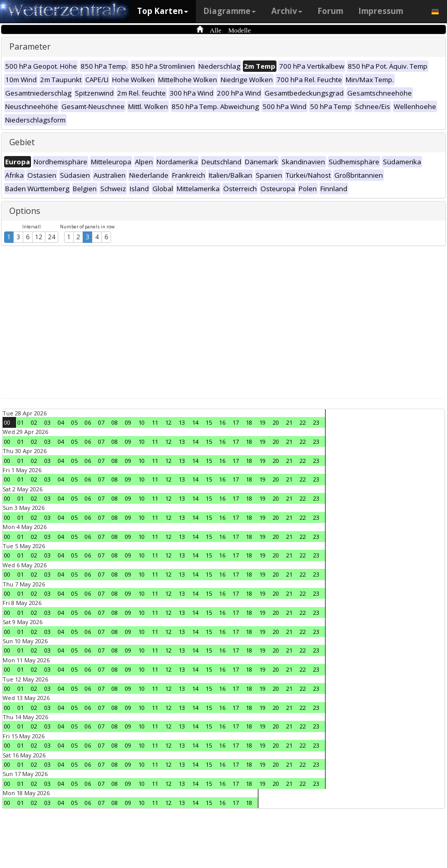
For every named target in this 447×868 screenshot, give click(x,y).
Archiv (287, 11)
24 (52, 237)
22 (303, 422)
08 (115, 422)
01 (21, 422)
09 (128, 422)
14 (195, 422)
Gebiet (22, 142)
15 (209, 422)
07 (101, 422)
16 (222, 422)
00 (7, 422)
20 (276, 422)
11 (155, 422)
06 (88, 422)
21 (289, 422)
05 (74, 422)
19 (263, 422)
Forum (330, 11)
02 (34, 422)
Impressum (381, 11)
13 (182, 422)
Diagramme (230, 11)
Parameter (30, 47)
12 (39, 237)
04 (61, 422)
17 (236, 422)
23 (316, 422)
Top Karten (163, 11)
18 (249, 422)
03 (48, 422)
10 (142, 422)
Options (25, 211)
